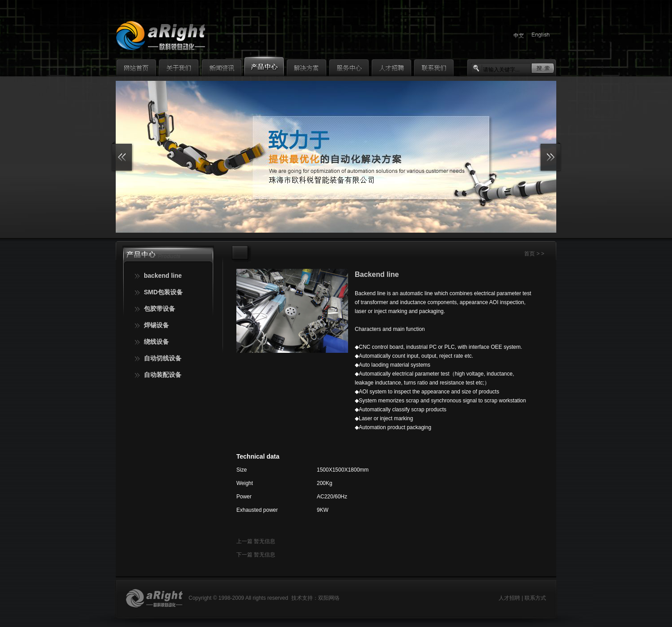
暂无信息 (265, 541)
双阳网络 (329, 598)
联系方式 (535, 598)
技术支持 (302, 598)
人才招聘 (509, 598)
